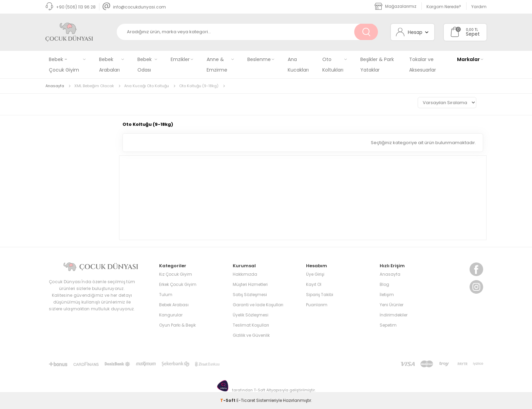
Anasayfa (390, 274)
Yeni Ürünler (392, 305)
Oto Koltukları (333, 65)
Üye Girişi (315, 274)
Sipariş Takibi (320, 295)
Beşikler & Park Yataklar (377, 65)
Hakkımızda (245, 274)
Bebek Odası (145, 65)
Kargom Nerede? (444, 7)
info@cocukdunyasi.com (134, 7)
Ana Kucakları (298, 65)
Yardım (479, 7)
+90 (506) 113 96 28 (71, 7)
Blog (384, 284)
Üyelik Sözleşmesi (251, 315)
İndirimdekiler (394, 315)
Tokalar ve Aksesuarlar (423, 65)
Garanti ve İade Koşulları (258, 305)
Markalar (468, 59)
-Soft (228, 400)
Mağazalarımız (395, 6)
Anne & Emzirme (217, 65)
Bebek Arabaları (109, 65)
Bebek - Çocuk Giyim (64, 65)
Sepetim (388, 325)
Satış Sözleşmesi (250, 295)
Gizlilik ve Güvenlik (251, 335)
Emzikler (180, 59)
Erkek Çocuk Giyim (178, 284)
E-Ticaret (246, 400)
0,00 (470, 30)
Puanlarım (317, 305)
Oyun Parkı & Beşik (177, 325)
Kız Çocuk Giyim (176, 274)
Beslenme (259, 59)
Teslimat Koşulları (251, 325)
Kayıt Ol (314, 284)
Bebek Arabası (174, 305)
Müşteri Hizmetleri (250, 284)
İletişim (387, 295)
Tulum (166, 295)
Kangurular (171, 315)
